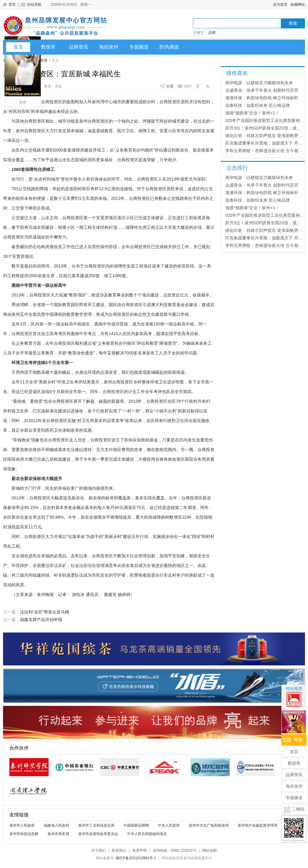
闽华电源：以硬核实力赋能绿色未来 (259, 83)
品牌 (212, 33)
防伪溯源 (169, 47)
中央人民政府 (169, 825)
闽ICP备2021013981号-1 (136, 858)
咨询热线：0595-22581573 (175, 850)
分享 (170, 86)
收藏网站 (298, 5)
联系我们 (119, 850)
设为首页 (280, 5)
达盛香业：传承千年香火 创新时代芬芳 (262, 90)
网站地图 (210, 850)
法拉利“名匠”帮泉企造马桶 (45, 612)
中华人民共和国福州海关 (147, 834)
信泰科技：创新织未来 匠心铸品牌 (258, 105)
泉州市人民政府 (22, 825)
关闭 (23, 102)
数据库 (48, 47)
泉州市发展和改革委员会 (98, 834)
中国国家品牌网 (136, 825)
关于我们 (98, 850)
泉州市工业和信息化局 (96, 825)
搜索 (293, 23)
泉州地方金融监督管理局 (258, 825)
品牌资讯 (79, 47)
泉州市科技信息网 (24, 834)
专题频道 (139, 47)
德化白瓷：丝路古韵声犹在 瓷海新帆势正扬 (266, 136)
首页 (18, 47)
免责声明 (140, 850)
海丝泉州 (109, 47)
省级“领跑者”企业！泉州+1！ (252, 113)
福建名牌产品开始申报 (41, 620)
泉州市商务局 (58, 834)
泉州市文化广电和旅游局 (209, 825)
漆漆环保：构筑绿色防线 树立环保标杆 (262, 98)
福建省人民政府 (56, 825)
